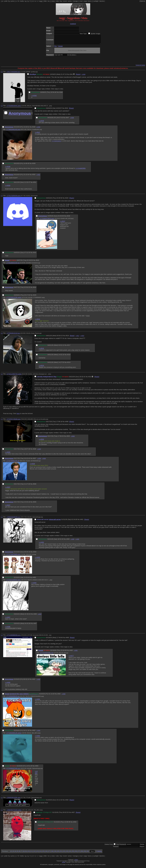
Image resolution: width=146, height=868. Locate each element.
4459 (75, 824)
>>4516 (41, 350)
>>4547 (37, 134)
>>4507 (39, 451)
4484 (37, 768)
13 (37, 853)
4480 (71, 652)
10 (28, 853)
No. (68, 76)
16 (46, 853)
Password (123, 846)
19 (55, 853)
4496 (35, 616)
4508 (35, 486)
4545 (35, 297)
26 (76, 853)
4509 (35, 504)
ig (28, 1)
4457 (73, 814)
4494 (35, 554)
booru (90, 1)
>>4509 (44, 460)
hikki (45, 1)
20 (58, 853)
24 (70, 853)
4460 (67, 802)
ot (33, 1)
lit (18, 1)
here (18, 415)
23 (67, 853)
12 (34, 853)
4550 (34, 176)
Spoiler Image (95, 34)
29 (85, 853)
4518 (69, 356)
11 (31, 853)
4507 (35, 460)
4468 (67, 639)
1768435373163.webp (14, 812)
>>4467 (8, 619)
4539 (68, 218)
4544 (35, 289)
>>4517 (77, 337)
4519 (69, 364)
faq (61, 1)
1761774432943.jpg (13, 73)
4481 (34, 681)
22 (64, 853)
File (55, 48)
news (53, 1)
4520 (67, 200)
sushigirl (96, 1)
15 (43, 853)
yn (2, 1)
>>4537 (63, 223)
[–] (2, 73)
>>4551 (38, 176)
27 (79, 853)
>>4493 (37, 559)
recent (65, 1)
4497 (35, 625)
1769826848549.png (13, 519)
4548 (34, 129)
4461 (82, 521)
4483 (34, 732)
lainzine (102, 1)
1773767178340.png (13, 421)
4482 (59, 696)
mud (81, 1)
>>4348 (83, 76)
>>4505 (8, 454)
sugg (40, 1)
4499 (67, 423)
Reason (116, 848)
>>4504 (41, 441)
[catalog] (73, 24)
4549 (34, 165)
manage (75, 1)
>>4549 (38, 129)
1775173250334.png (13, 197)
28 (82, 853)
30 (88, 853)
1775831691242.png (13, 131)
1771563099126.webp (14, 735)
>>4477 (71, 657)
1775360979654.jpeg (47, 220)
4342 (71, 76)
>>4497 (40, 616)
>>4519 (82, 337)
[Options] (142, 1)
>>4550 (8, 187)
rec (49, 1)
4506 (35, 451)
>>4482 (38, 681)
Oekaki (60, 48)
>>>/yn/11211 (56, 143)
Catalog (99, 853)
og (26, 1)
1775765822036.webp (14, 299)
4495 (34, 579)
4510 (90, 378)
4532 (66, 110)
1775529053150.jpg (13, 264)
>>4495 (77, 541)
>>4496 (8, 628)
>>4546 (41, 122)
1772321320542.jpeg (13, 581)
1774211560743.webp (14, 376)
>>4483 (63, 696)
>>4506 (73, 438)
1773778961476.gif (13, 462)
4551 (35, 184)
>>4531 (37, 321)
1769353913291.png (13, 799)
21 (61, 853)
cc (35, 1)
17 (49, 853)
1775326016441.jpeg (14, 107)
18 (52, 853)
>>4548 (72, 119)
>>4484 (38, 732)
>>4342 (34, 97)
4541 (35, 254)
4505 (68, 438)
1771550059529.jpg (13, 698)
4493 (68, 541)
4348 (61, 94)
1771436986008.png (13, 637)
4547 (67, 119)
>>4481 (76, 652)
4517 (69, 347)
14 (40, 853)
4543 (37, 262)
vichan (76, 861)
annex (70, 1)
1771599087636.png (13, 770)
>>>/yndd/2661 (80, 170)
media (22, 1)
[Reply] (78, 76)
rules (57, 1)
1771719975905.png (13, 556)
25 (73, 853)
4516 (67, 337)
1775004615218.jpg (13, 335)
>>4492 (41, 544)
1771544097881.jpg (47, 654)
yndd (6, 1)
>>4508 (39, 460)
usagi (85, 1)
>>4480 (8, 684)
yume (12, 1)
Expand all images (140, 67)
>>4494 (72, 541)
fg (9, 1)
